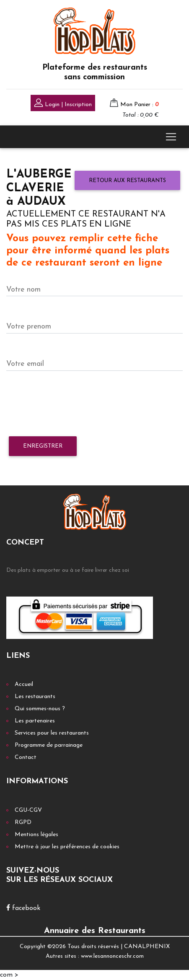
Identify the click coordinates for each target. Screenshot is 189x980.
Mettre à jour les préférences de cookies (67, 847)
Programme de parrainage (49, 745)
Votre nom (23, 290)
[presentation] (70, 404)
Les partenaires (35, 721)
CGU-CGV (28, 810)
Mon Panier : (140, 105)
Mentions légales (36, 835)
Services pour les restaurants (52, 733)
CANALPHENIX (147, 947)
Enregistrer (43, 446)
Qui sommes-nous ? (40, 709)
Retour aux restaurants (127, 181)
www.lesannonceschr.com (112, 956)
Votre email (25, 364)
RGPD (23, 822)
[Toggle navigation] (171, 137)
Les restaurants (35, 697)
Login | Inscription (63, 104)
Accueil (24, 684)
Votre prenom (29, 327)
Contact (26, 757)
